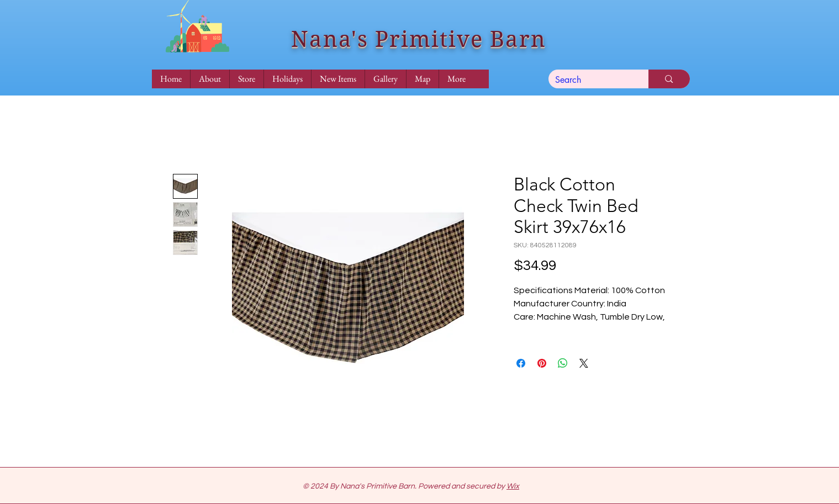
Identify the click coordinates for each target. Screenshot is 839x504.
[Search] (590, 80)
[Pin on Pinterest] (542, 363)
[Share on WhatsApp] (563, 363)
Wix (513, 486)
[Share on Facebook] (521, 363)
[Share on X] (584, 363)
